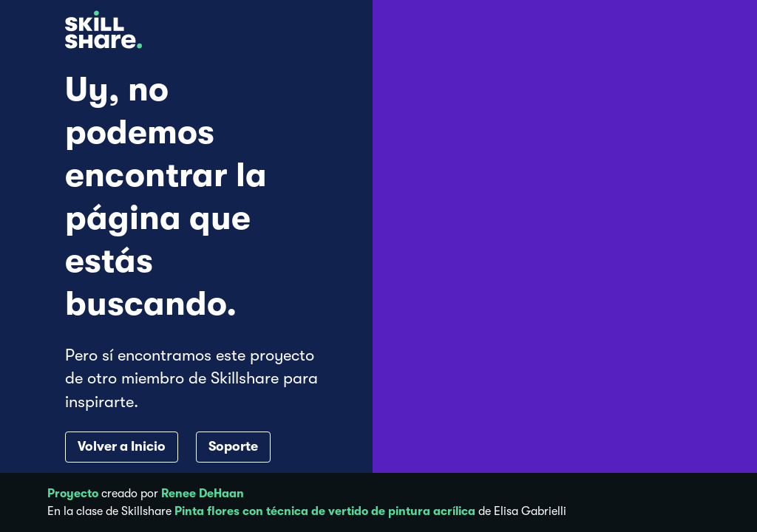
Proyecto (73, 494)
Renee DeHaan (203, 494)
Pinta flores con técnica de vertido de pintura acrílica (325, 511)
